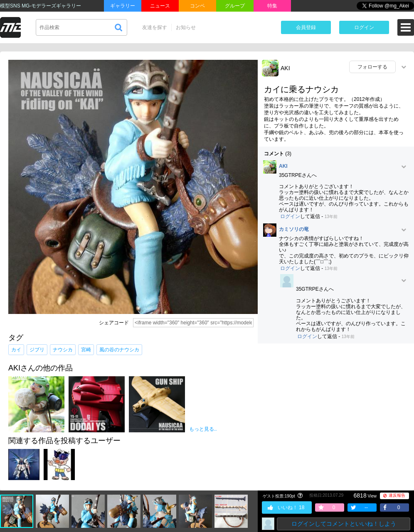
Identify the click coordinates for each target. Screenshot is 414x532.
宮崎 (86, 350)
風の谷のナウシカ (119, 350)
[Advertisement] (336, 410)
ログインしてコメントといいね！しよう (344, 524)
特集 (272, 6)
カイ (16, 350)
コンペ (197, 6)
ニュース (160, 6)
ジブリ (37, 350)
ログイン (364, 27)
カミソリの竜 (294, 229)
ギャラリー (123, 6)
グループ (235, 6)
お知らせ (186, 27)
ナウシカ (63, 350)
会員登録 (306, 27)
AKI (285, 68)
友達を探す (155, 27)
